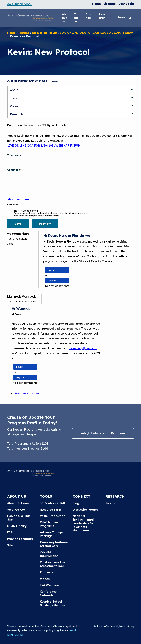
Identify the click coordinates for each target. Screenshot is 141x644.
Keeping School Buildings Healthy (52, 603)
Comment (14, 170)
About (64, 18)
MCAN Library (17, 526)
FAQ (10, 532)
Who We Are (16, 510)
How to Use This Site (19, 518)
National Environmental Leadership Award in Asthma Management (86, 523)
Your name (14, 155)
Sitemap (110, 4)
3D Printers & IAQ (53, 503)
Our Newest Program (22, 429)
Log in (51, 270)
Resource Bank (51, 510)
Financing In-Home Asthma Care (54, 544)
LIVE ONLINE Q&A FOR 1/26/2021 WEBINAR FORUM (97, 33)
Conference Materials (48, 593)
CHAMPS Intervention (49, 554)
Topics (110, 503)
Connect (88, 18)
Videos (45, 579)
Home (97, 4)
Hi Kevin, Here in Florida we (67, 235)
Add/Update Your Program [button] (103, 433)
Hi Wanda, (21, 308)
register (52, 281)
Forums (24, 33)
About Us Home (18, 503)
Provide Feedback (20, 539)
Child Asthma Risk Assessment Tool (53, 564)
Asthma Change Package (51, 534)
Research (102, 18)
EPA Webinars (50, 585)
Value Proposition (53, 516)
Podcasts (46, 572)
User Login (126, 4)
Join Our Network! (20, 4)
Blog (76, 503)
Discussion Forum (45, 33)
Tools (76, 18)
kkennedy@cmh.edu (83, 348)
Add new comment (27, 393)
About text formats (20, 199)
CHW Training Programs (50, 524)
